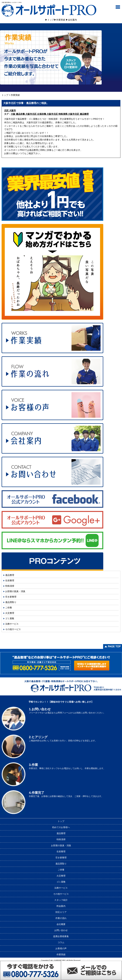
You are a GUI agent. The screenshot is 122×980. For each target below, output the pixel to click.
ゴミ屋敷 (10, 618)
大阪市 (13, 110)
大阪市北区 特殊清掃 (57, 114)
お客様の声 (61, 948)
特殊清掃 (10, 586)
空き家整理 (11, 597)
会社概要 (61, 924)
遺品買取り (11, 602)
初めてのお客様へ (61, 827)
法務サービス (12, 624)
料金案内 (61, 906)
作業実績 (61, 20)
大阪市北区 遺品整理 (78, 114)
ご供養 (9, 608)
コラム (61, 942)
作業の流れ (61, 918)
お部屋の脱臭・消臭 (15, 591)
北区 (6, 110)
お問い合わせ (61, 930)
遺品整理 (10, 575)
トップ (51, 20)
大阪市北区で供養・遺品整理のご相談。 (26, 103)
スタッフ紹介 (61, 900)
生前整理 (10, 580)
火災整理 (10, 613)
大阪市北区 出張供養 (36, 114)
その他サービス (13, 629)
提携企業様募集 (61, 936)
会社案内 (72, 20)
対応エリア (61, 912)
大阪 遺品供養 (18, 114)
